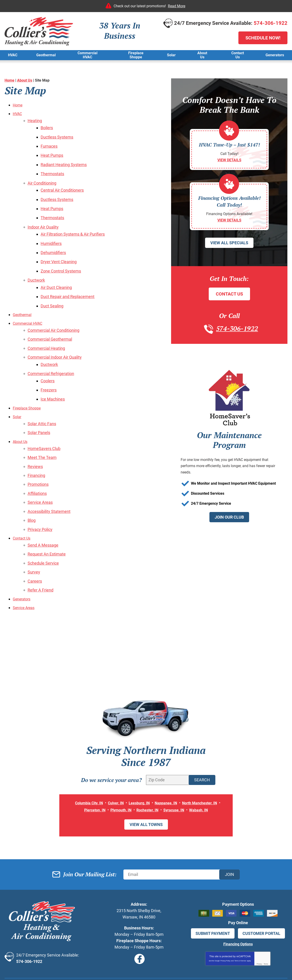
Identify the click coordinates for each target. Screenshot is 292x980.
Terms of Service (240, 925)
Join (229, 839)
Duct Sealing (54, 289)
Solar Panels (39, 408)
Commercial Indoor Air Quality (55, 338)
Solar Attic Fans (42, 399)
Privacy (259, 928)
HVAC (18, 113)
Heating (35, 120)
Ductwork (36, 266)
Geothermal (23, 297)
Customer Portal (261, 898)
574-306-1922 (271, 23)
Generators (23, 564)
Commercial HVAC (30, 306)
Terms (266, 928)
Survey (34, 539)
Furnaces (51, 143)
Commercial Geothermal (50, 321)
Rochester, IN (148, 775)
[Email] (182, 839)
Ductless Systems (59, 135)
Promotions (38, 456)
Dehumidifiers (55, 240)
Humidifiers (53, 232)
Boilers (49, 126)
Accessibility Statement (49, 482)
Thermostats (54, 168)
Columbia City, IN (84, 768)
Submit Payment (213, 898)
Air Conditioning (42, 177)
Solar (17, 393)
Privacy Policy (40, 498)
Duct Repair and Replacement (69, 281)
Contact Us (23, 507)
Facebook (139, 924)
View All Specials (229, 250)
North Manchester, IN (205, 768)
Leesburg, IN (139, 768)
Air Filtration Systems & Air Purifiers (74, 223)
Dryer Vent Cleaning (60, 249)
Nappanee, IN (168, 768)
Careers (35, 547)
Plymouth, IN (119, 775)
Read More (177, 6)
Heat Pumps (54, 151)
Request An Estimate (47, 522)
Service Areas (40, 473)
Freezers (50, 367)
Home (9, 80)
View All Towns (146, 789)
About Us (25, 80)
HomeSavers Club (44, 422)
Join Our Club (229, 524)
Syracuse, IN (177, 775)
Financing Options (238, 908)
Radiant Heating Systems (65, 160)
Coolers (49, 359)
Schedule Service (43, 530)
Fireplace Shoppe (29, 384)
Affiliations (37, 464)
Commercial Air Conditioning (53, 312)
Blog (32, 490)
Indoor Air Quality (43, 217)
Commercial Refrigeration (51, 352)
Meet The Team (42, 431)
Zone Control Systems (63, 257)
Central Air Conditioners (64, 183)
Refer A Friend (40, 555)
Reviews (35, 439)
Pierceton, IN (90, 775)
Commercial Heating (46, 329)
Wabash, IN (204, 775)
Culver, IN (113, 768)
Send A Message (43, 513)
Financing (36, 448)
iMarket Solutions (119, 970)
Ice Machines (55, 376)
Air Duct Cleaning (58, 272)
